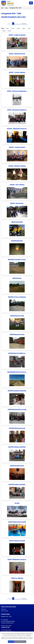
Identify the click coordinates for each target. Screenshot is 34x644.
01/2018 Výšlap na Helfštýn (17, 447)
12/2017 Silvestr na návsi (17, 541)
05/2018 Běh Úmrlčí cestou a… (17, 372)
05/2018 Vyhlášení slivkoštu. (17, 391)
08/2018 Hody (17, 278)
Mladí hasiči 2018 (17, 222)
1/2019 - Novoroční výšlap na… (17, 110)
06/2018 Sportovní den (17, 334)
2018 (4, 31)
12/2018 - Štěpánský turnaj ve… (17, 129)
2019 (10, 31)
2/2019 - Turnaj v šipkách (17, 72)
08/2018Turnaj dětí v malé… (17, 259)
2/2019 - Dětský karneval (17, 54)
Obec (7, 8)
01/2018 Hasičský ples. (17, 466)
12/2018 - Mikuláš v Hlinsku (17, 166)
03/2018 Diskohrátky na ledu (17, 409)
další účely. (29, 635)
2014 (13, 28)
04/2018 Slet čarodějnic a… (17, 353)
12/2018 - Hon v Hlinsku (17, 185)
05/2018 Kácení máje (17, 316)
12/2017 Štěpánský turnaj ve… (17, 559)
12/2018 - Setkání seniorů (17, 147)
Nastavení (24, 642)
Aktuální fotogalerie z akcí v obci (13, 17)
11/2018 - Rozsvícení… (17, 203)
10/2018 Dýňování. (17, 241)
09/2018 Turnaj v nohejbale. (17, 297)
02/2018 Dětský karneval (17, 428)
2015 (18, 28)
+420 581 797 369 (5, 627)
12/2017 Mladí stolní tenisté (17, 522)
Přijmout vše (11, 642)
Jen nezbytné (18, 642)
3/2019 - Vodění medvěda (17, 35)
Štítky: (3, 28)
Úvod (2, 8)
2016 (24, 28)
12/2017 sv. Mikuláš (17, 578)
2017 (29, 28)
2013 (8, 28)
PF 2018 (17, 503)
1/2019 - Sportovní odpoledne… (17, 91)
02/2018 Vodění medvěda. (17, 484)
